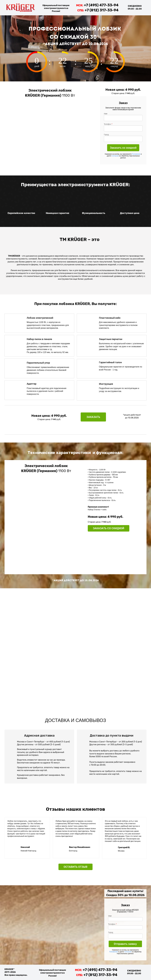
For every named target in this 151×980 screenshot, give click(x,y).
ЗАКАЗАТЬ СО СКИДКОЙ (109, 528)
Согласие (115, 156)
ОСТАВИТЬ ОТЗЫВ (76, 867)
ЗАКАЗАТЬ (93, 417)
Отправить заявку (125, 944)
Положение (136, 154)
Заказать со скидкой (123, 148)
